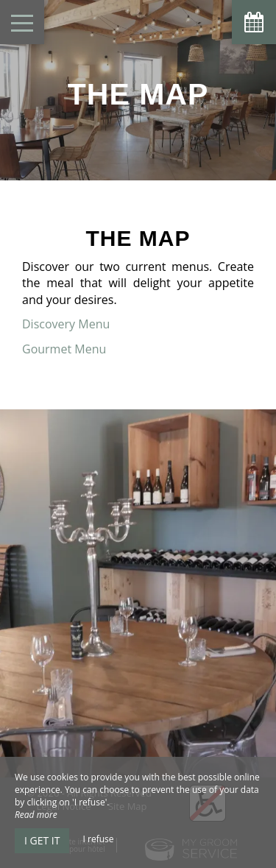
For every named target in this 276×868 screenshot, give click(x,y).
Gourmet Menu (66, 349)
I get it (42, 840)
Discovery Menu (67, 324)
